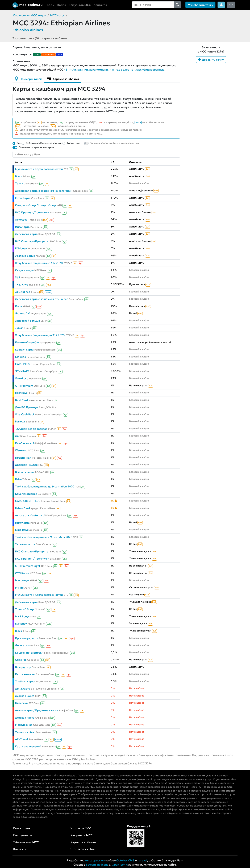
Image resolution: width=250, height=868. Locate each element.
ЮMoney (21, 248)
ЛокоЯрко (22, 378)
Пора (18, 306)
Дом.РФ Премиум (27, 407)
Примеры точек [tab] (28, 79)
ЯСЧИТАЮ (22, 371)
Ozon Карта (23, 198)
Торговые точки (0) (26, 38)
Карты (62, 5)
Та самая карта (25, 544)
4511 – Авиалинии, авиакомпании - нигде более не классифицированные (114, 70)
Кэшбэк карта (24, 350)
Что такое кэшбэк (83, 849)
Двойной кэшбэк (26, 465)
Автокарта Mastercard (30, 515)
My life (19, 588)
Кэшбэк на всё (25, 443)
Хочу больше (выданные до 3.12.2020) (40, 335)
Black (19, 176)
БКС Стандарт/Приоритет (32, 241)
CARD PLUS (23, 364)
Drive (18, 479)
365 (18, 277)
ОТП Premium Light (28, 566)
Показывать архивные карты (36, 147)
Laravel (142, 860)
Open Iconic (120, 865)
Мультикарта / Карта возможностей (39, 169)
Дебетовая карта (26, 234)
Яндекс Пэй (23, 313)
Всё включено (24, 472)
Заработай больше (28, 321)
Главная (20, 357)
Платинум (22, 393)
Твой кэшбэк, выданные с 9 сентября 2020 (44, 537)
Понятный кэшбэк (27, 342)
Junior (19, 328)
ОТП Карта (22, 573)
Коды (51, 5)
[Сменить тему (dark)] (231, 5)
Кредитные (73, 143)
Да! (17, 436)
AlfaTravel (21, 739)
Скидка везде (24, 270)
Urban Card (22, 508)
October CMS (125, 860)
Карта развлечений (28, 746)
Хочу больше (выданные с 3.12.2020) (39, 263)
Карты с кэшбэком (54, 38)
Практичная (23, 458)
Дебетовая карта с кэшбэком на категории (44, 191)
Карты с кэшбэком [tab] (63, 79)
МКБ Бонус (22, 616)
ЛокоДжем (22, 220)
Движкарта (23, 689)
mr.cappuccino (95, 860)
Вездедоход (23, 667)
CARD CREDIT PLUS (28, 501)
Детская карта (25, 696)
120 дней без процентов (31, 429)
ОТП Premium (24, 386)
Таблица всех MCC (26, 842)
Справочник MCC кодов (30, 15)
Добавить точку (200, 5)
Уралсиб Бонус (25, 256)
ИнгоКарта (22, 227)
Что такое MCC (81, 828)
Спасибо (21, 660)
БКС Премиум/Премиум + (32, 212)
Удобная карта (25, 681)
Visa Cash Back (25, 414)
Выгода (20, 421)
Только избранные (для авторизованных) (115, 143)
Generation (22, 645)
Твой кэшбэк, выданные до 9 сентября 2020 (45, 486)
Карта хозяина (25, 674)
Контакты (100, 5)
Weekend (21, 450)
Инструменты (23, 835)
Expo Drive (22, 530)
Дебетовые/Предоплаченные (44, 143)
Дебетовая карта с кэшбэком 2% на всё (42, 299)
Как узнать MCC (80, 5)
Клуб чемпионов (26, 494)
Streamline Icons (97, 865)
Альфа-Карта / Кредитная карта (37, 710)
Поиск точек (22, 828)
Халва (19, 183)
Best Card (22, 400)
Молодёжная (24, 725)
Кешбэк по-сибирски (29, 653)
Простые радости (27, 638)
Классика (21, 703)
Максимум (22, 580)
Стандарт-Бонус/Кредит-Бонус (36, 205)
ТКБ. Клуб (22, 285)
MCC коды (57, 15)
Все (19, 143)
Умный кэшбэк (25, 732)
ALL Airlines (23, 292)
